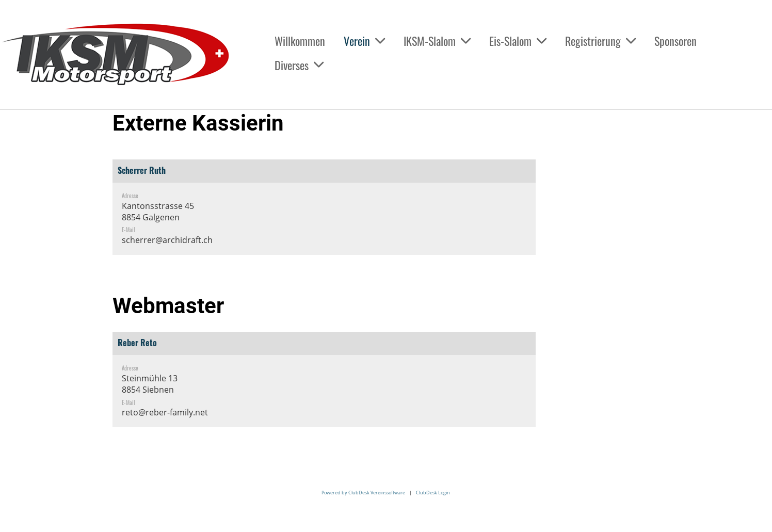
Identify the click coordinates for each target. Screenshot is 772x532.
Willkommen (300, 41)
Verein (364, 41)
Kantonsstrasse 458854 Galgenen (158, 212)
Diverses (299, 65)
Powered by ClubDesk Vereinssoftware (363, 493)
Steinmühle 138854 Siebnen (150, 384)
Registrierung (600, 41)
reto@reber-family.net (165, 412)
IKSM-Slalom (437, 41)
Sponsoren (675, 41)
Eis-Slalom (518, 41)
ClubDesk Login (433, 493)
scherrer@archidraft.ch (167, 240)
